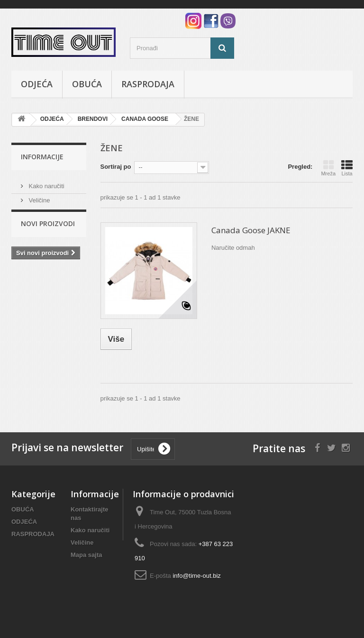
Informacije (42, 157)
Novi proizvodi (48, 232)
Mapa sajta (86, 555)
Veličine (38, 196)
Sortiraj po (116, 167)
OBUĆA (87, 84)
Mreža (328, 168)
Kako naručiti (46, 182)
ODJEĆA (37, 84)
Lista (347, 168)
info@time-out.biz (196, 576)
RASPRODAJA (148, 84)
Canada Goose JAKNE (251, 230)
